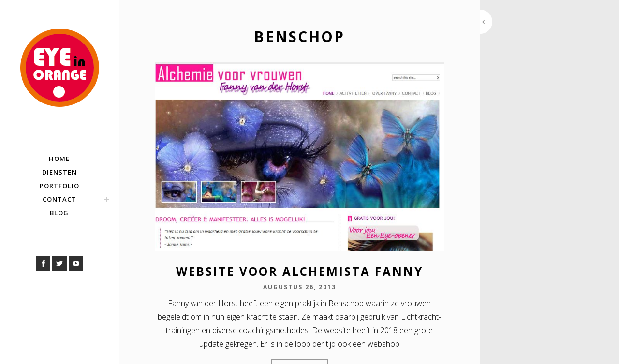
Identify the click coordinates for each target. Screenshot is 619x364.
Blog (59, 213)
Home (59, 159)
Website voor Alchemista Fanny (300, 271)
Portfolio (59, 186)
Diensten (59, 172)
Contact (59, 199)
